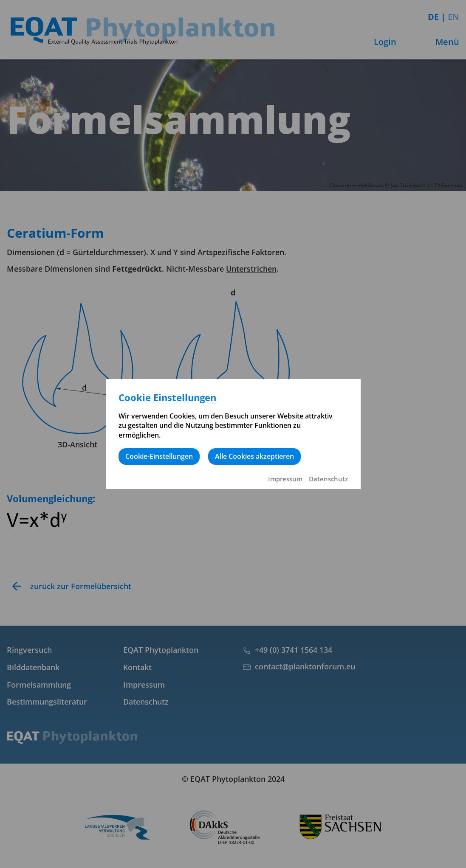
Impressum (285, 479)
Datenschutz (328, 479)
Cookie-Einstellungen (159, 456)
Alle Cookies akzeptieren (254, 456)
